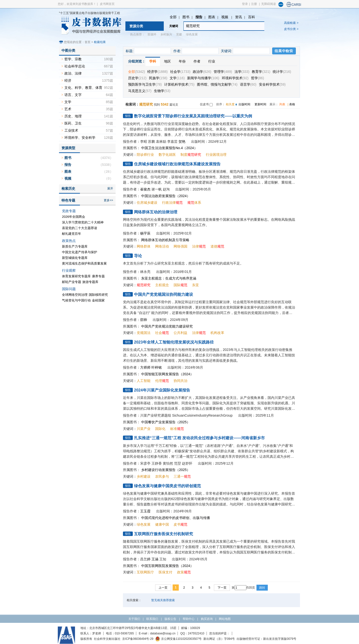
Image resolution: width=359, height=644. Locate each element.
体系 (194, 203)
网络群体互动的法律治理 (156, 212)
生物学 (162, 91)
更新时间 (260, 104)
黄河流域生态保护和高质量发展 (84, 263)
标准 (177, 429)
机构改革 (217, 333)
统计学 (282, 72)
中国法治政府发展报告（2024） (166, 196)
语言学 (248, 84)
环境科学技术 (235, 78)
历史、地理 (73, 116)
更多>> (108, 200)
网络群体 (144, 246)
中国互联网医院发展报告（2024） (167, 566)
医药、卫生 (73, 123)
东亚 (195, 285)
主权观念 (162, 285)
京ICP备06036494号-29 (138, 639)
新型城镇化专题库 (75, 258)
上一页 (163, 588)
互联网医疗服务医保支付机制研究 (164, 534)
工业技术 (71, 130)
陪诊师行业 (145, 155)
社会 (162, 333)
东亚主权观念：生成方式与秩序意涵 (169, 278)
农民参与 (162, 476)
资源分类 (136, 26)
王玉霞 (145, 511)
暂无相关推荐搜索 (163, 600)
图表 (212, 17)
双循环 (152, 34)
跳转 (262, 588)
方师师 (145, 367)
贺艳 (182, 141)
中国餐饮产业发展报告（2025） (166, 422)
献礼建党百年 (72, 234)
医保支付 (165, 572)
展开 (110, 188)
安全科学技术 (272, 84)
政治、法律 (73, 73)
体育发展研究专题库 (76, 276)
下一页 (222, 588)
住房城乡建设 (147, 203)
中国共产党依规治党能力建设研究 (167, 326)
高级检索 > (291, 23)
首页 (88, 42)
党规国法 (144, 333)
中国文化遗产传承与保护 (80, 252)
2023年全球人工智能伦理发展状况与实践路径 (174, 342)
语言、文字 (73, 95)
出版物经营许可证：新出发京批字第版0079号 (266, 639)
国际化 (160, 429)
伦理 (162, 381)
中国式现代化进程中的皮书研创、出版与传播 (176, 518)
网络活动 (162, 246)
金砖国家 (98, 300)
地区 (167, 61)
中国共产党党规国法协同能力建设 (164, 294)
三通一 (182, 476)
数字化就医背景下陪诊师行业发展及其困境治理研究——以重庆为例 (193, 116)
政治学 (202, 72)
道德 (217, 246)
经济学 (157, 72)
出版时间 (244, 104)
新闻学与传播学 (203, 78)
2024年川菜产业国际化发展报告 (162, 390)
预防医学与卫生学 (145, 84)
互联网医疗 (145, 572)
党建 (179, 34)
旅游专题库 (90, 282)
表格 (292, 104)
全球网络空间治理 (75, 295)
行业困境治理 (216, 155)
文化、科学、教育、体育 (83, 88)
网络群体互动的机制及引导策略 (165, 240)
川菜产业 (144, 429)
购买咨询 (207, 619)
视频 (225, 17)
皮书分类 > (291, 29)
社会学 (180, 72)
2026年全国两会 (74, 217)
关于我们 (134, 619)
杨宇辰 (145, 233)
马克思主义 (140, 91)
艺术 (68, 109)
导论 (138, 256)
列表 (282, 104)
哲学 (258, 78)
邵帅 (144, 320)
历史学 (137, 78)
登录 (245, 4)
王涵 (155, 559)
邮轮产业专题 (72, 282)
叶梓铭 (157, 367)
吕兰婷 (145, 559)
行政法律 (172, 203)
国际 (180, 285)
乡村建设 (144, 476)
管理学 (223, 72)
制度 (191, 155)
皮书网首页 (107, 4)
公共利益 (180, 333)
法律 (199, 246)
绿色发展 (192, 34)
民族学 (158, 78)
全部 (173, 17)
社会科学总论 (75, 66)
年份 (182, 61)
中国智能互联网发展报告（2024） (167, 374)
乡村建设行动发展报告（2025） (166, 470)
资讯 (239, 17)
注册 (254, 4)
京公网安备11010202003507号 (178, 639)
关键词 (174, 26)
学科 (153, 61)
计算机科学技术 (179, 84)
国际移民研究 (98, 295)
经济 (68, 80)
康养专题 (98, 276)
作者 (197, 61)
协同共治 (180, 381)
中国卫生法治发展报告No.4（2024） (169, 148)
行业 (212, 61)
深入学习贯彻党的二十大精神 (83, 222)
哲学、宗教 (73, 59)
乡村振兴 (166, 34)
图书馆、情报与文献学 (217, 84)
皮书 (180, 524)
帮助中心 (189, 619)
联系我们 (152, 619)
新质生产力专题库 (75, 246)
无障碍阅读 (269, 4)
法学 (242, 72)
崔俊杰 (145, 189)
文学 (177, 78)
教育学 (261, 72)
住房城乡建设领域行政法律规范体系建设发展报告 (177, 164)
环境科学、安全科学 (80, 138)
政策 (184, 572)
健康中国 (162, 524)
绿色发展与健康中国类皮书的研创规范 (167, 486)
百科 (252, 17)
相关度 (230, 104)
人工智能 (144, 381)
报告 (199, 17)
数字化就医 (167, 155)
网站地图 (225, 619)
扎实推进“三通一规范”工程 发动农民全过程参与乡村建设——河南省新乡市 (199, 438)
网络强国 (180, 246)
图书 (186, 17)
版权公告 (170, 619)
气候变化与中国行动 (76, 300)
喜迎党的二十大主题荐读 (80, 228)
